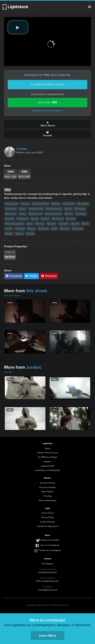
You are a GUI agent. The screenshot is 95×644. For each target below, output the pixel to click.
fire (30, 224)
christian (78, 229)
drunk (45, 219)
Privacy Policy (48, 517)
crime (69, 214)
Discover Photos (48, 483)
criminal (81, 214)
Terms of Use (47, 513)
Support (48, 461)
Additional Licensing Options (48, 111)
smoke (10, 219)
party (32, 229)
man (85, 224)
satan (30, 234)
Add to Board (47, 124)
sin (54, 229)
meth (75, 224)
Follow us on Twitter (50, 540)
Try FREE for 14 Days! (47, 457)
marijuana (69, 204)
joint (23, 209)
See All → (9, 372)
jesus (20, 234)
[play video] (18, 27)
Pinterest (49, 276)
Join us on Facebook (50, 545)
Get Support (47, 564)
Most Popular (48, 491)
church (65, 229)
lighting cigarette (15, 224)
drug (35, 219)
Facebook (14, 276)
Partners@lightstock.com (48, 581)
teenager (11, 214)
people (64, 224)
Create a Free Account (48, 453)
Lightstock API (48, 466)
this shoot (36, 291)
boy (23, 214)
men (9, 229)
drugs (25, 204)
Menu (90, 7)
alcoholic (58, 219)
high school (35, 214)
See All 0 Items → (14, 296)
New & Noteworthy (48, 500)
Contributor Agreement (47, 526)
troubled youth (53, 214)
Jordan (22, 149)
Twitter (31, 276)
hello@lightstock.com (48, 590)
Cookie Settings (47, 522)
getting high (36, 209)
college (20, 229)
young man (12, 204)
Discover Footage (47, 487)
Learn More (48, 635)
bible (9, 234)
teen (68, 209)
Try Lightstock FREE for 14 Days (47, 84)
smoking (83, 204)
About (48, 448)
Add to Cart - (48, 102)
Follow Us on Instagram (50, 550)
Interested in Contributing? (47, 470)
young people (54, 209)
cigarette (11, 209)
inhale (40, 224)
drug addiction (40, 204)
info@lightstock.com (48, 572)
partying (43, 229)
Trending (47, 496)
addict (56, 204)
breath (52, 224)
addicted (23, 219)
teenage (80, 209)
